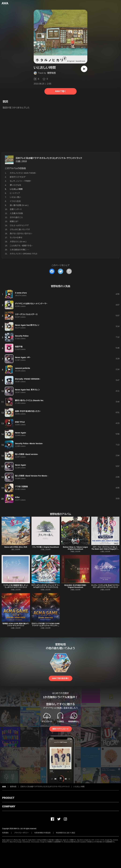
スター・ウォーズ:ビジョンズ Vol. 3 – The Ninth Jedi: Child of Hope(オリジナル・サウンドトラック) (105, 549)
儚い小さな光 (15, 185)
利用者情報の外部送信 (43, 833)
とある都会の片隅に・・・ (20, 250)
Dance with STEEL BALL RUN (16, 547)
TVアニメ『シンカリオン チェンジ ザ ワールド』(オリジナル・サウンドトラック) (46, 586)
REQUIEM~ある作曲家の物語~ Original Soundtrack (75, 586)
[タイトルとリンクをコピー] (69, 271)
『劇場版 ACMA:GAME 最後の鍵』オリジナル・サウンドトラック (16, 625)
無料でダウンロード (61, 729)
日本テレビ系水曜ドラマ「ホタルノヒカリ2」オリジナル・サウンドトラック (49, 158)
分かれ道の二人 (16, 217)
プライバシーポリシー (22, 833)
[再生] (84, 69)
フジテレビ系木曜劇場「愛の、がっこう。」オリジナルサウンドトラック (16, 586)
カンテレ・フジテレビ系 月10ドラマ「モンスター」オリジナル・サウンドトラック (105, 586)
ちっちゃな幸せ (16, 238)
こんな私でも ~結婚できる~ (21, 246)
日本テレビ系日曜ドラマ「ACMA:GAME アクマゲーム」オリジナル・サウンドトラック (46, 626)
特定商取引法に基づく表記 (66, 833)
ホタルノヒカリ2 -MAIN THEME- (23, 173)
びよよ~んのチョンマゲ (19, 225)
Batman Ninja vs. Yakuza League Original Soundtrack (75, 548)
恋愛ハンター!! (16, 209)
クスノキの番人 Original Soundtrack (46, 547)
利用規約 (5, 833)
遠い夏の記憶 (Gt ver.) (19, 205)
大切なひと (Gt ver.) (18, 242)
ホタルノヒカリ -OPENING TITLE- (24, 254)
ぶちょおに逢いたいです (20, 229)
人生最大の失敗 (16, 213)
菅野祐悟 (52, 73)
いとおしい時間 (79, 787)
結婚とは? (14, 221)
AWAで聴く (61, 91)
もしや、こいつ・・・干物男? (20, 181)
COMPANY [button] (9, 806)
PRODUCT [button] (8, 798)
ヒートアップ (15, 193)
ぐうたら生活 (15, 201)
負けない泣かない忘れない (21, 234)
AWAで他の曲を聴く (61, 678)
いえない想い (15, 197)
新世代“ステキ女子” (18, 177)
